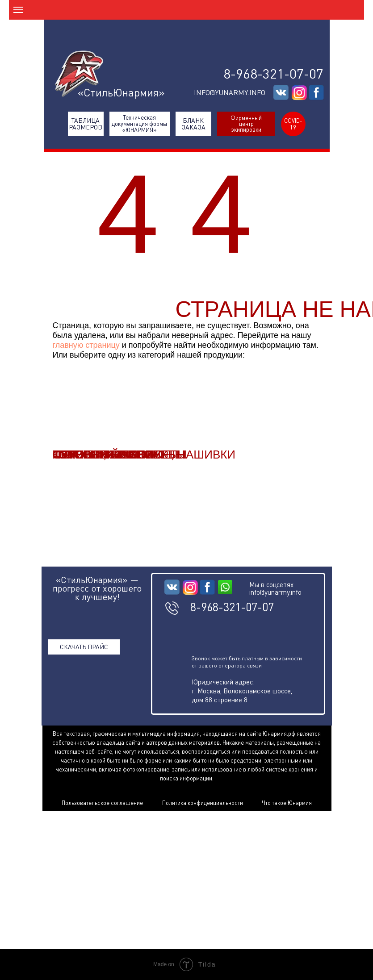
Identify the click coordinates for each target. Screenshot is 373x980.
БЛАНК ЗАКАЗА (193, 124)
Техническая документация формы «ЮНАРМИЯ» (139, 124)
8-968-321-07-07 (273, 73)
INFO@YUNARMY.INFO (230, 92)
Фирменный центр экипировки (246, 124)
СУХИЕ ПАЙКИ (94, 455)
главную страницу (86, 345)
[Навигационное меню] (18, 10)
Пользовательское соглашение (102, 803)
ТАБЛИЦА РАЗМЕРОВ (86, 124)
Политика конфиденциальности (203, 803)
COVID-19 (293, 124)
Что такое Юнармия (287, 803)
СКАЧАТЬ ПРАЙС (84, 647)
